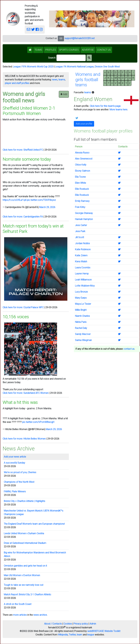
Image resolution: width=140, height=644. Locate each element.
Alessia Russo (82, 153)
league (91, 635)
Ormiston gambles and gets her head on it (25, 566)
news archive (40, 615)
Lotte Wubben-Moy (85, 286)
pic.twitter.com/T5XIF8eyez (41, 200)
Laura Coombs (83, 268)
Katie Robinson (83, 249)
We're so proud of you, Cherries (20, 472)
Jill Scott (79, 237)
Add (64, 94)
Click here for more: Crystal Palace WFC (23, 307)
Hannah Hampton (84, 219)
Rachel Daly (81, 328)
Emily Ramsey (82, 201)
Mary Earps (81, 298)
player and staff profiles (17, 83)
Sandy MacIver (83, 334)
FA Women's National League (79, 67)
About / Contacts (53, 624)
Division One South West (107, 67)
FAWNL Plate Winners (15, 492)
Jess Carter (81, 225)
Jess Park (80, 231)
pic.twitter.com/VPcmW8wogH (38, 422)
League (17, 67)
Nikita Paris (81, 322)
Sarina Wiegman (83, 340)
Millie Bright (81, 310)
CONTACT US (104, 50)
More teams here (118, 110)
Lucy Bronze (81, 292)
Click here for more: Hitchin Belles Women (24, 439)
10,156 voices (16, 317)
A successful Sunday (14, 463)
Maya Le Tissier (83, 304)
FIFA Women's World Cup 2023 (37, 67)
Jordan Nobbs (82, 243)
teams (62, 80)
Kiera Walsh (81, 262)
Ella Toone (80, 177)
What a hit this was (20, 402)
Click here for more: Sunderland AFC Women (26, 393)
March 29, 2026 (47, 207)
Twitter (72, 635)
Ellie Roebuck (82, 189)
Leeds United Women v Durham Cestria (24, 533)
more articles (20, 615)
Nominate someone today (27, 159)
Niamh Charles (82, 316)
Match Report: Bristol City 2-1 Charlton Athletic (27, 595)
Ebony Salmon (82, 171)
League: (59, 67)
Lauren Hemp (82, 274)
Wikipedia (63, 635)
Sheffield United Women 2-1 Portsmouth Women (29, 111)
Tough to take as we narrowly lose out (24, 585)
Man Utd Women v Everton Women (22, 575)
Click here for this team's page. (105, 106)
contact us (129, 349)
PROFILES (51, 50)
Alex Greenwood (84, 159)
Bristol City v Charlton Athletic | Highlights (24, 501)
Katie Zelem (81, 255)
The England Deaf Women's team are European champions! (34, 524)
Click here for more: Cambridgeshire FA (23, 217)
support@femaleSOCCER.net (80, 38)
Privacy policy (81, 624)
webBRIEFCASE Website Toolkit (104, 631)
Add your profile (84, 124)
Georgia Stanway (84, 213)
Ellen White (81, 183)
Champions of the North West (19, 482)
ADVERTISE (88, 50)
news (55, 80)
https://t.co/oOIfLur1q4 (14, 200)
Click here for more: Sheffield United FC (23, 150)
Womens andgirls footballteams (88, 80)
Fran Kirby (80, 207)
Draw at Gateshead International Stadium (25, 543)
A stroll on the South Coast (18, 604)
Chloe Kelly (81, 165)
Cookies (68, 624)
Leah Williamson (83, 280)
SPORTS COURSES (69, 50)
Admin (93, 624)
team (79, 635)
